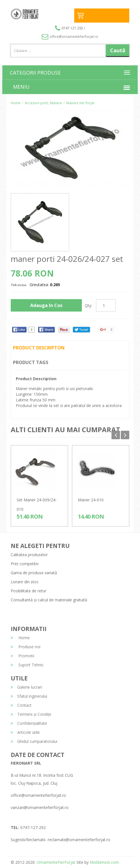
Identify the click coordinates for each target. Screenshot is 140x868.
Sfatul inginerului (29, 696)
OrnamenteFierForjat (55, 862)
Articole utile (25, 732)
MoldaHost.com (104, 862)
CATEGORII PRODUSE (35, 73)
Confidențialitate (29, 723)
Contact (21, 705)
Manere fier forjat (80, 103)
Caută (118, 50)
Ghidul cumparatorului (34, 741)
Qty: (88, 305)
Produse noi (26, 647)
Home (16, 103)
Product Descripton (39, 348)
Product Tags (31, 362)
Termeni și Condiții (31, 714)
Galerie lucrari (26, 687)
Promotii (22, 656)
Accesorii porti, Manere (43, 103)
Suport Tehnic (27, 665)
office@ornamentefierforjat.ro (70, 37)
